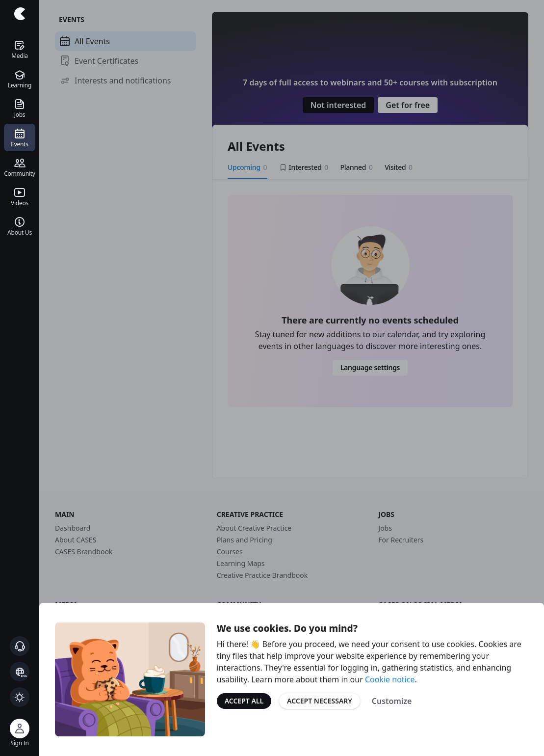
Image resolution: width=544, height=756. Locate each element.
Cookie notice (390, 679)
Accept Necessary (320, 701)
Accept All (244, 701)
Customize (392, 701)
